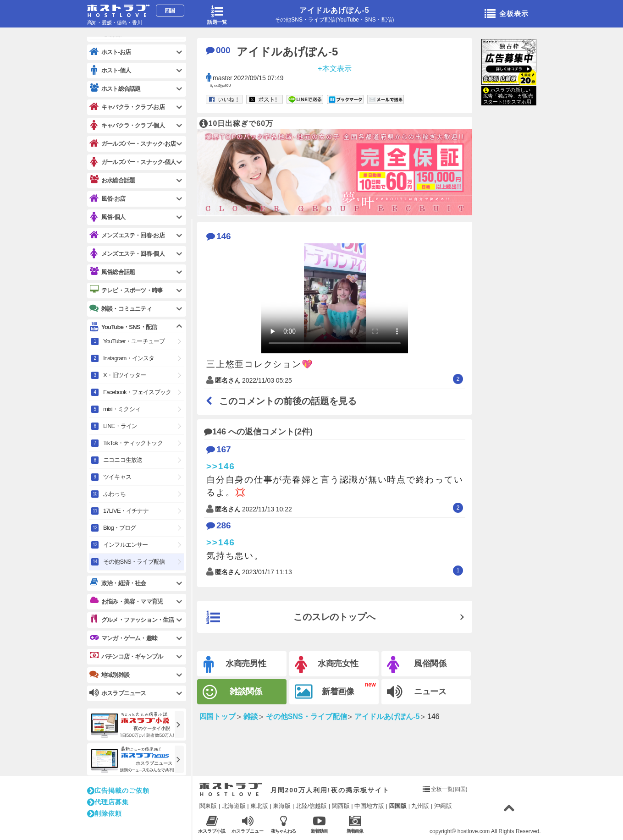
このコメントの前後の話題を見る (281, 401)
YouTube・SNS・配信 (123, 327)
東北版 (259, 806)
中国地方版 (369, 806)
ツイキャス (117, 477)
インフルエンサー (126, 545)
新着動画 (319, 824)
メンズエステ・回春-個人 (127, 254)
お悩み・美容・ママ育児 (126, 601)
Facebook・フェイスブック (137, 392)
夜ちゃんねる (284, 824)
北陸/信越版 (311, 806)
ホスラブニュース (248, 824)
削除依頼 (105, 813)
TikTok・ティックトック (133, 443)
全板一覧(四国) (449, 789)
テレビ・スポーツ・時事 (126, 290)
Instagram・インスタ (129, 358)
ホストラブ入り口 (231, 790)
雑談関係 (233, 692)
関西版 (341, 806)
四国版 (398, 806)
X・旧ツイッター (124, 375)
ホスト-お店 (110, 52)
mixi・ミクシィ (122, 409)
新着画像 (325, 692)
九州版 (420, 806)
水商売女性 (327, 665)
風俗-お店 (107, 199)
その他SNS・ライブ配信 (134, 562)
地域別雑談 (109, 675)
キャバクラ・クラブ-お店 (127, 107)
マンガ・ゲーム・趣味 (123, 638)
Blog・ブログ (120, 528)
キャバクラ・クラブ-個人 (127, 125)
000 (218, 50)
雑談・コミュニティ (121, 308)
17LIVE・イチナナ (126, 511)
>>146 (221, 466)
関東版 (208, 806)
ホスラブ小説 (212, 824)
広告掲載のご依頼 (118, 791)
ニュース (417, 692)
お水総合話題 (112, 180)
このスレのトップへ (291, 618)
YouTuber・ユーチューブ (134, 341)
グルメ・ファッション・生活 (132, 620)
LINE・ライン (120, 426)
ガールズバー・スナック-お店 (132, 144)
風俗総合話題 (112, 272)
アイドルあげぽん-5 (334, 10)
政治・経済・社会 (118, 583)
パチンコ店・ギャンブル (126, 656)
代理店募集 (108, 802)
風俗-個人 (107, 217)
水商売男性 (235, 665)
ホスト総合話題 (115, 88)
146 (219, 236)
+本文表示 (334, 68)
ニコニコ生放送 (123, 460)
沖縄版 (443, 806)
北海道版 (234, 806)
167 (219, 449)
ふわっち (114, 494)
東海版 (282, 806)
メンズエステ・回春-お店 (127, 235)
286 (219, 525)
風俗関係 (417, 665)
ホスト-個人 (110, 70)
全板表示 (507, 14)
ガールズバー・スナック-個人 (132, 162)
